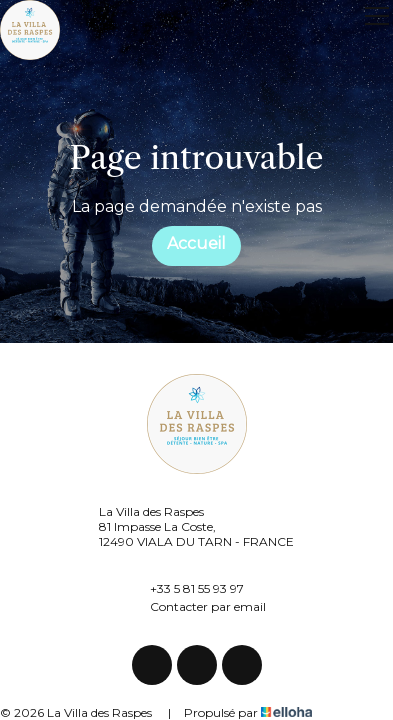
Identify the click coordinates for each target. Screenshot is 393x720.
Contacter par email (196, 606)
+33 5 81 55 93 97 (185, 588)
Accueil (196, 243)
